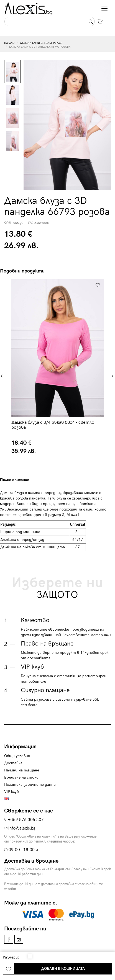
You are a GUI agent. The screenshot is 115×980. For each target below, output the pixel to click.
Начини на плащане (22, 770)
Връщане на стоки (21, 777)
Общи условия (17, 756)
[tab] (29, 480)
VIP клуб (11, 792)
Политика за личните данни (30, 785)
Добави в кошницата (63, 969)
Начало (9, 43)
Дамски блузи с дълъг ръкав (41, 43)
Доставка (13, 763)
